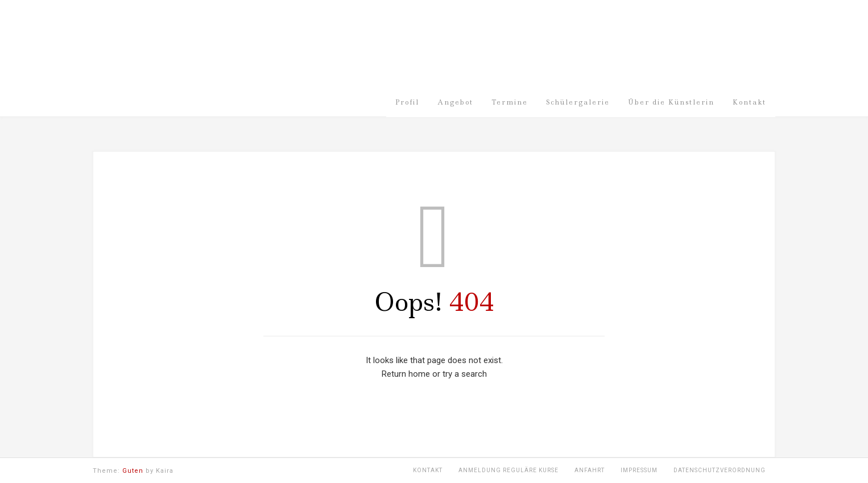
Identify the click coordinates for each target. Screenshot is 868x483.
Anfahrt (590, 470)
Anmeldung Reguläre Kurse (509, 470)
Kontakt (428, 470)
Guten (133, 471)
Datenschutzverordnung (720, 470)
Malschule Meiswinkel (275, 53)
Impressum (639, 470)
